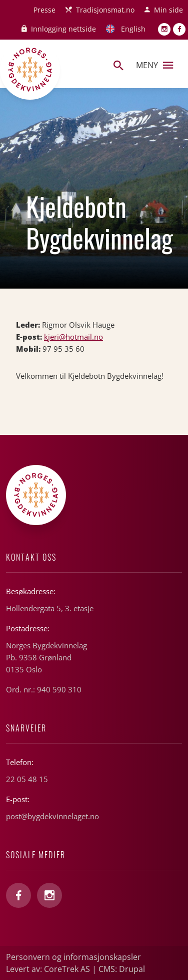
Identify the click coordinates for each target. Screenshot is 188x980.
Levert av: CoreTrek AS (48, 969)
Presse (44, 10)
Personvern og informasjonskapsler (73, 957)
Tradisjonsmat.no (105, 10)
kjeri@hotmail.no (73, 337)
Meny (154, 65)
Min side (168, 10)
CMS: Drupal (122, 969)
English (133, 29)
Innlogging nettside (63, 29)
